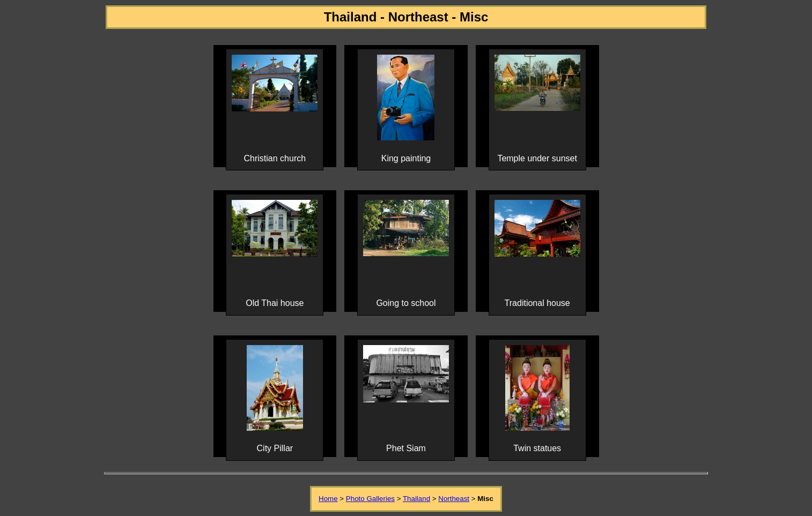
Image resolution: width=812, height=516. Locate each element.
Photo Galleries (370, 499)
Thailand (416, 499)
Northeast (454, 499)
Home (328, 499)
